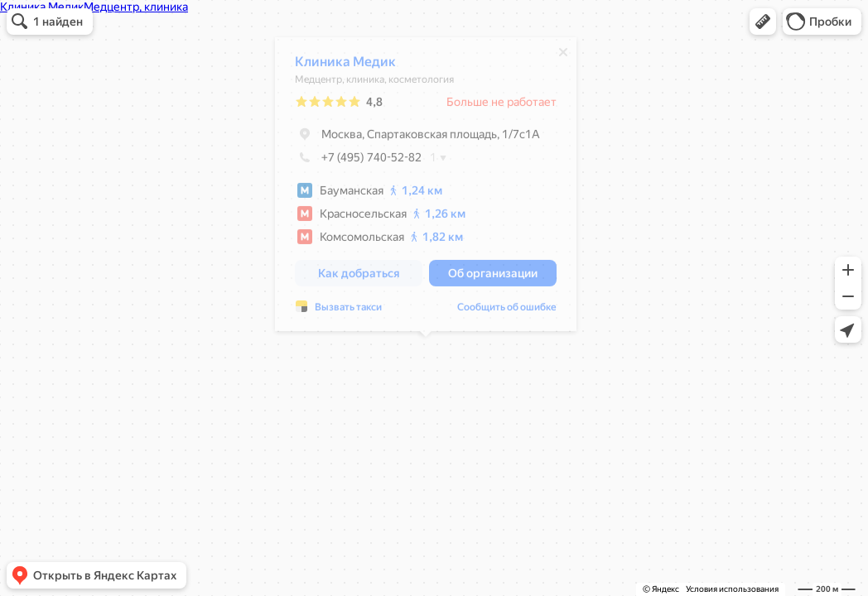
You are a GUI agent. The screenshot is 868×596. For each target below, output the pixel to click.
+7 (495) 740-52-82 (358, 161)
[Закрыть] (563, 56)
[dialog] (426, 188)
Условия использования (732, 589)
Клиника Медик (345, 66)
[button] (763, 22)
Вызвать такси (348, 311)
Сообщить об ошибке (507, 311)
